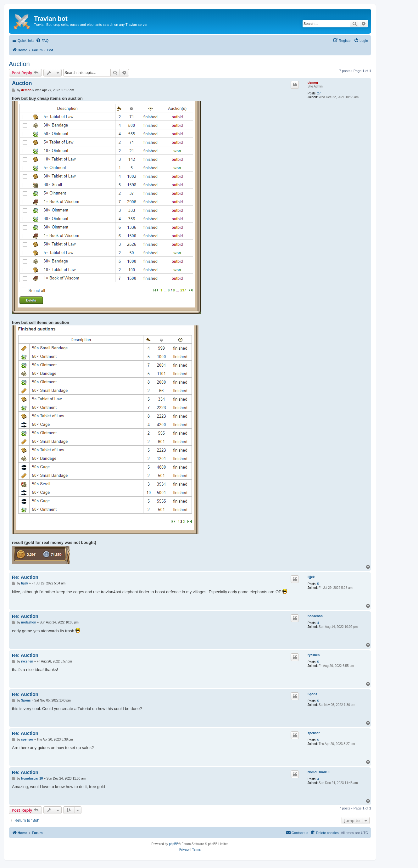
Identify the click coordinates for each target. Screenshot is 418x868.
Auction (19, 64)
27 (319, 93)
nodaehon (315, 616)
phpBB (174, 844)
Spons (312, 694)
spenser (314, 733)
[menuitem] (42, 41)
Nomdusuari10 (318, 772)
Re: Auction (25, 577)
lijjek (311, 577)
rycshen (314, 655)
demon (313, 83)
